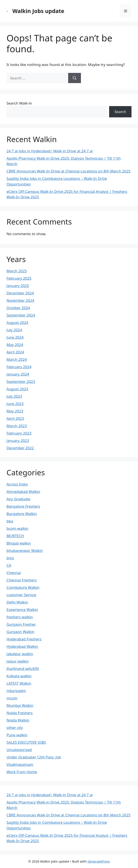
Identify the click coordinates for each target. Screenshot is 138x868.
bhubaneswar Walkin (25, 550)
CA (9, 565)
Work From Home (22, 772)
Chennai (14, 573)
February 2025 (19, 278)
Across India (17, 484)
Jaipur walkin (18, 661)
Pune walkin (17, 735)
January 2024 (18, 374)
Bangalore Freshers (23, 506)
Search (120, 112)
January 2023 (18, 441)
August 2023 (17, 389)
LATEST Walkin (19, 683)
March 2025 (17, 271)
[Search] (75, 78)
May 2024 (15, 345)
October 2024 (18, 308)
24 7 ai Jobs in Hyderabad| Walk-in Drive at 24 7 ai (50, 151)
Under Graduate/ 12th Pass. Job (34, 757)
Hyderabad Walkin (22, 646)
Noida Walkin (18, 720)
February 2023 (19, 433)
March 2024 (17, 359)
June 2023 (15, 404)
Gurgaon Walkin (20, 632)
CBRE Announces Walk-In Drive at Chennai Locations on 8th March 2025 (69, 171)
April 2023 (15, 418)
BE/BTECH (15, 536)
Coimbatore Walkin (23, 587)
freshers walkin (20, 617)
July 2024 (14, 330)
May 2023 (15, 411)
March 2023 (17, 426)
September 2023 (21, 381)
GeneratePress (99, 861)
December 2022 (20, 448)
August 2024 (17, 322)
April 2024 (15, 352)
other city (15, 728)
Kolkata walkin (19, 676)
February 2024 (19, 367)
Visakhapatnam (20, 764)
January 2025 (18, 286)
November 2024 (20, 300)
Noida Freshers (20, 713)
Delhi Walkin (17, 602)
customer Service (21, 595)
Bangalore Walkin (22, 514)
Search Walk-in (19, 103)
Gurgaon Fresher (21, 624)
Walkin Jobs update (38, 11)
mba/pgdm (16, 691)
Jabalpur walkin (20, 654)
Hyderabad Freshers (24, 639)
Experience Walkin (22, 610)
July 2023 (14, 396)
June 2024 (15, 337)
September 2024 (21, 315)
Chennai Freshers (22, 580)
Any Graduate (18, 499)
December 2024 (20, 293)
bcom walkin (17, 528)
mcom (12, 698)
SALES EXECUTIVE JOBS (26, 742)
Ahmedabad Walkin (23, 491)
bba (10, 521)
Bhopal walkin (19, 543)
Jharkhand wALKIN (23, 669)
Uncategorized (19, 750)
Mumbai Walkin (20, 705)
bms (10, 558)
